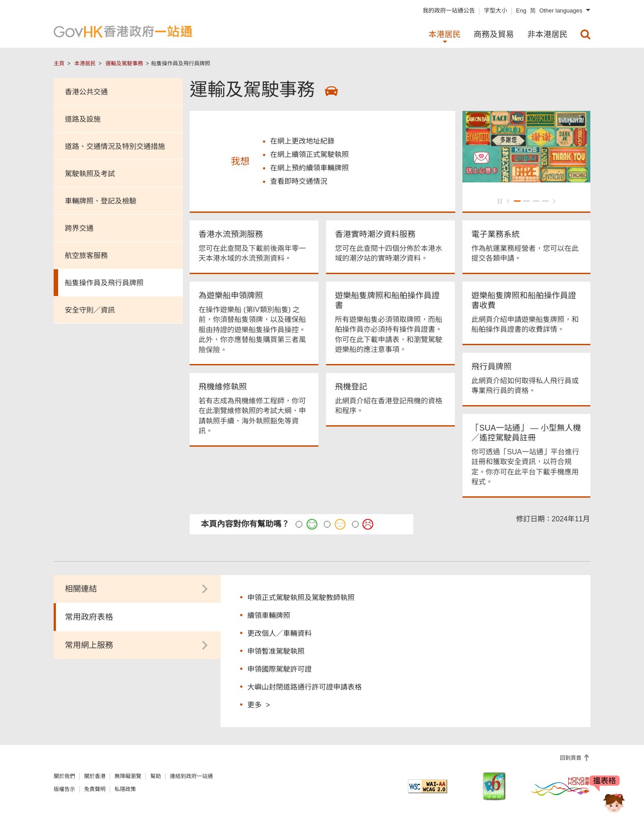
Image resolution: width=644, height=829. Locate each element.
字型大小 (496, 11)
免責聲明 (95, 791)
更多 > (258, 706)
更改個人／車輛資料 (280, 635)
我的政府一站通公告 (449, 11)
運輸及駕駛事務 (124, 63)
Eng (521, 11)
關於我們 (64, 778)
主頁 (59, 63)
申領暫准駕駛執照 (276, 653)
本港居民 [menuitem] (445, 34)
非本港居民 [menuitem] (547, 34)
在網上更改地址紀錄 (302, 142)
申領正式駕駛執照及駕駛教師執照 (301, 599)
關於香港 (95, 778)
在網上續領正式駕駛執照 (309, 155)
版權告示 (64, 791)
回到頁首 (571, 759)
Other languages (561, 11)
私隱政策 (125, 791)
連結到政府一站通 (191, 778)
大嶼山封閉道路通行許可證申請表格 (305, 688)
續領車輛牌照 (269, 617)
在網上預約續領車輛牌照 (309, 169)
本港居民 (85, 63)
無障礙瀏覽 (128, 778)
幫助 (156, 778)
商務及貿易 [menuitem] (494, 34)
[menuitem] (585, 34)
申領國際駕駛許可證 (280, 670)
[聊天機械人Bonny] (607, 797)
